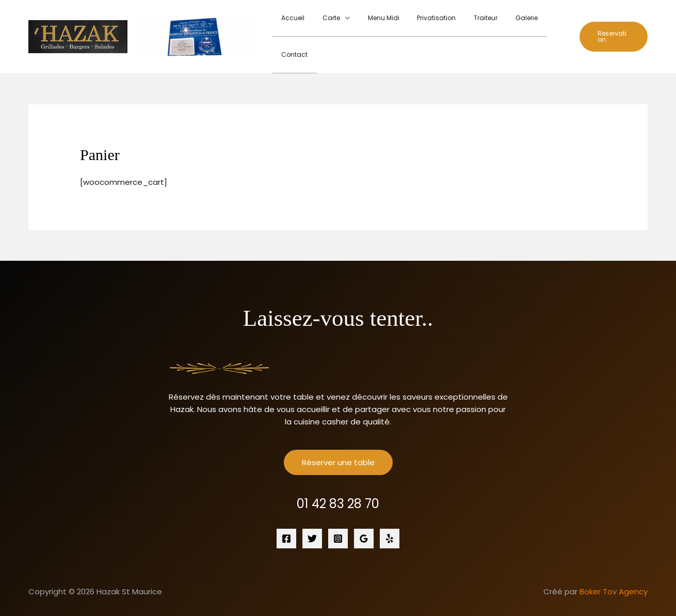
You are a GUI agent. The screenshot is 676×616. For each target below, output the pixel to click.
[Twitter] (312, 514)
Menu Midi (382, 24)
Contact (545, 24)
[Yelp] (390, 514)
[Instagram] (338, 514)
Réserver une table (338, 438)
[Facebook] (286, 514)
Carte (335, 24)
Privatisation (429, 24)
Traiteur (473, 24)
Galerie (508, 24)
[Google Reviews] (364, 514)
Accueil (302, 24)
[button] (611, 24)
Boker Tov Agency (614, 567)
